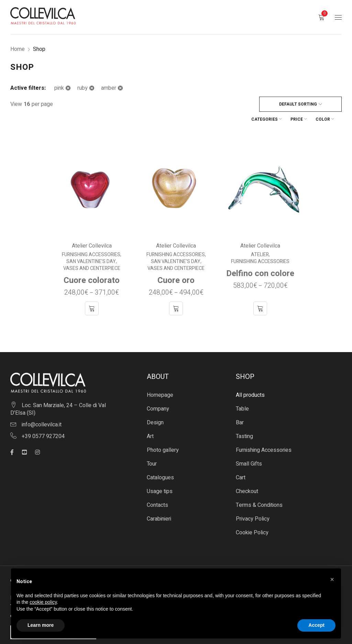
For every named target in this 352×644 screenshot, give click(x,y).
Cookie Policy (252, 517)
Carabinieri (159, 503)
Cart (241, 462)
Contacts (157, 489)
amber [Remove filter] (109, 88)
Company (158, 393)
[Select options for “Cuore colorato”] (91, 293)
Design (155, 407)
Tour (152, 448)
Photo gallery (163, 434)
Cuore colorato (92, 265)
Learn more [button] (41, 625)
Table (242, 393)
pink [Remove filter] (59, 88)
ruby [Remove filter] (82, 88)
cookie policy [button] (43, 602)
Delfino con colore (261, 258)
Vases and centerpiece (91, 253)
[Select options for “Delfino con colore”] (261, 293)
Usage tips (160, 476)
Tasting (244, 421)
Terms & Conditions (259, 489)
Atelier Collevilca (91, 230)
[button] (332, 579)
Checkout (247, 476)
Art (150, 421)
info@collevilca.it (42, 409)
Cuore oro (176, 265)
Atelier (260, 239)
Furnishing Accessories (91, 239)
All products (250, 379)
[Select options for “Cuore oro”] (176, 293)
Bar (240, 407)
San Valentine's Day (91, 246)
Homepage (160, 379)
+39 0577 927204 (43, 421)
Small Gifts (249, 448)
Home (18, 49)
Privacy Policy (253, 503)
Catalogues (160, 462)
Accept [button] (316, 625)
